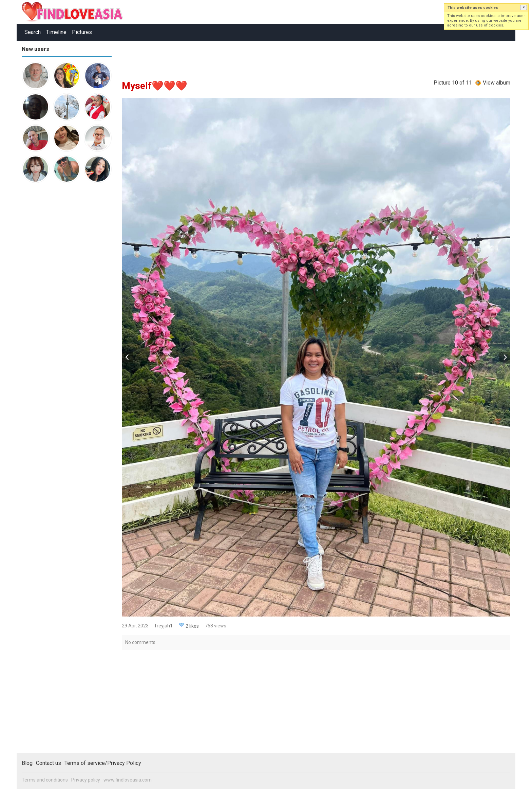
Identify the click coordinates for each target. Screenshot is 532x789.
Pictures (82, 32)
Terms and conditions (45, 780)
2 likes (192, 626)
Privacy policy (86, 780)
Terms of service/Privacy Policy (103, 763)
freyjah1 (164, 626)
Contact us (49, 763)
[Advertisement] (49, 293)
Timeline (56, 32)
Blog (27, 763)
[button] (524, 7)
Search (33, 32)
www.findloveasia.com (128, 780)
